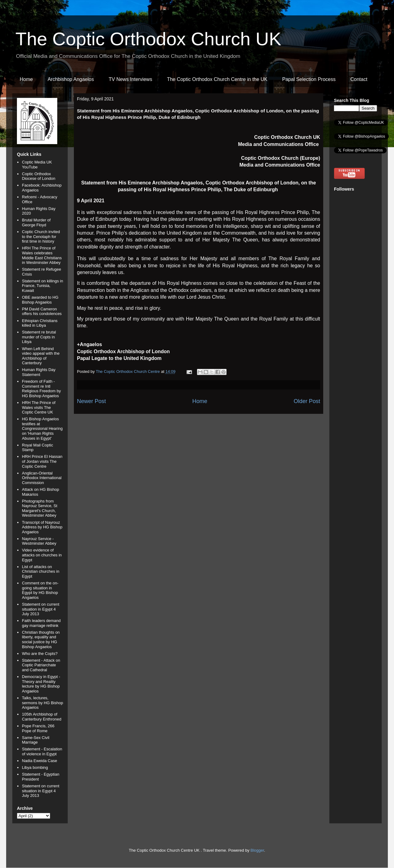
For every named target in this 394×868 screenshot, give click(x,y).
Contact (359, 79)
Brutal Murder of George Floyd (36, 222)
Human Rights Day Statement (39, 372)
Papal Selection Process (309, 79)
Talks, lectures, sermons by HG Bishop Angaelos (42, 703)
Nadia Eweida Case (39, 761)
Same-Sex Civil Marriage (36, 740)
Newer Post (91, 401)
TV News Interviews (130, 79)
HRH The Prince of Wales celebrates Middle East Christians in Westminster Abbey (42, 255)
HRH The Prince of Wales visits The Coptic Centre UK (39, 407)
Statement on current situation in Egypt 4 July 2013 (40, 609)
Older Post (307, 401)
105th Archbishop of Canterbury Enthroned (42, 717)
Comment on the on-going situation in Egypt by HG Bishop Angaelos (40, 590)
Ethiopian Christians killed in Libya (40, 323)
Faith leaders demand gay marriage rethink (41, 623)
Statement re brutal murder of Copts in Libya (39, 337)
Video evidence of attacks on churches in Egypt (42, 555)
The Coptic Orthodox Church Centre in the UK (217, 79)
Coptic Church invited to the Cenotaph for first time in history (41, 236)
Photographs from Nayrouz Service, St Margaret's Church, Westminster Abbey (40, 508)
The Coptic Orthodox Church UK (148, 39)
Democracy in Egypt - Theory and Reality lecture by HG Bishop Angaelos (41, 684)
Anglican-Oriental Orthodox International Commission (42, 478)
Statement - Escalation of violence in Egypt (42, 751)
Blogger (257, 850)
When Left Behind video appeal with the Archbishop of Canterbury (41, 356)
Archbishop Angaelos (71, 79)
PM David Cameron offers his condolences (42, 311)
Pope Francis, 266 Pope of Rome (38, 728)
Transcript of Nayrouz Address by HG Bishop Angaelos (42, 527)
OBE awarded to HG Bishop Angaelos (40, 300)
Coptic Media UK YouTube (37, 165)
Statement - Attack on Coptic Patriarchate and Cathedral (41, 665)
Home (26, 79)
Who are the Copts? (40, 654)
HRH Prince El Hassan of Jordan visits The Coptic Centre (42, 461)
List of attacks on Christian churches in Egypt (40, 571)
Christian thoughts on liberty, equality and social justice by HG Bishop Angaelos (41, 640)
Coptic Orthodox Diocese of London (38, 176)
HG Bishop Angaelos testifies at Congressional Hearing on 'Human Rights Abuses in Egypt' (42, 428)
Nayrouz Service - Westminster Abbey (39, 541)
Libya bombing (35, 767)
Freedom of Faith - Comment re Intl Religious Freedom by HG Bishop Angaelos (41, 389)
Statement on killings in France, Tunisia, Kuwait (42, 286)
